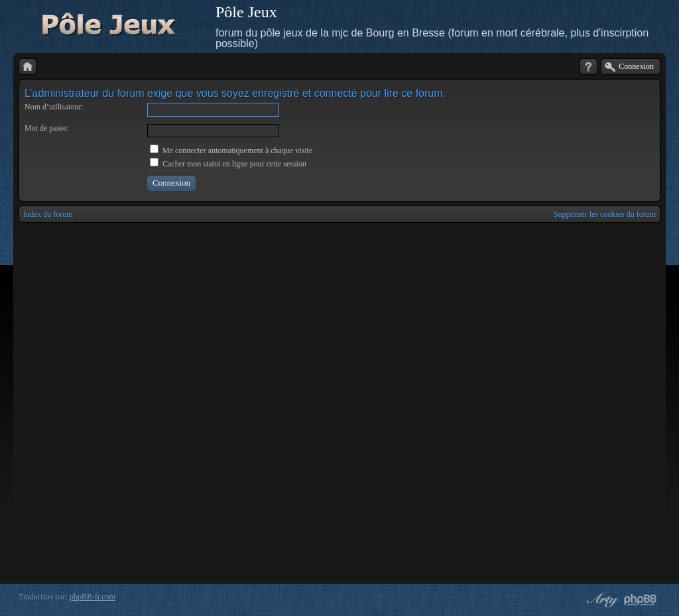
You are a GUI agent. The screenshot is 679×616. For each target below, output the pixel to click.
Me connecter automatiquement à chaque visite (231, 151)
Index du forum (48, 214)
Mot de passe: (47, 128)
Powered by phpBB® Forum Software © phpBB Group (641, 600)
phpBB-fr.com (93, 597)
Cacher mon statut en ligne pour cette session (228, 164)
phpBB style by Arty (601, 600)
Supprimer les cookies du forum (605, 214)
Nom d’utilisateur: (54, 107)
